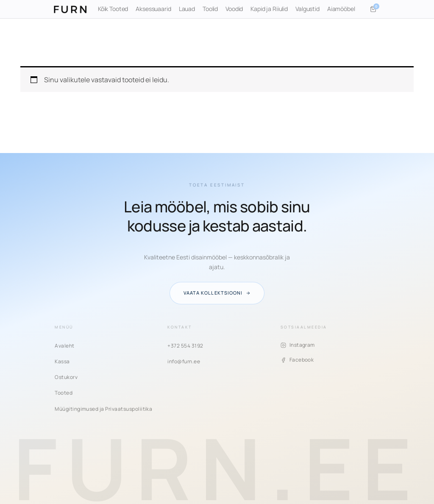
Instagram (298, 345)
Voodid (234, 9)
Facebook (297, 360)
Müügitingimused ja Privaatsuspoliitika (103, 409)
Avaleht (64, 346)
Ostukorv (66, 377)
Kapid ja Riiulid (269, 9)
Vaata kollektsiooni (217, 293)
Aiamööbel (341, 9)
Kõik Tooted (113, 9)
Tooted (64, 393)
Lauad (187, 9)
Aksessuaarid (153, 9)
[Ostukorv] (373, 9)
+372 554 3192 (185, 346)
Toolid (210, 9)
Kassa (62, 361)
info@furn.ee (184, 361)
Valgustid (307, 9)
